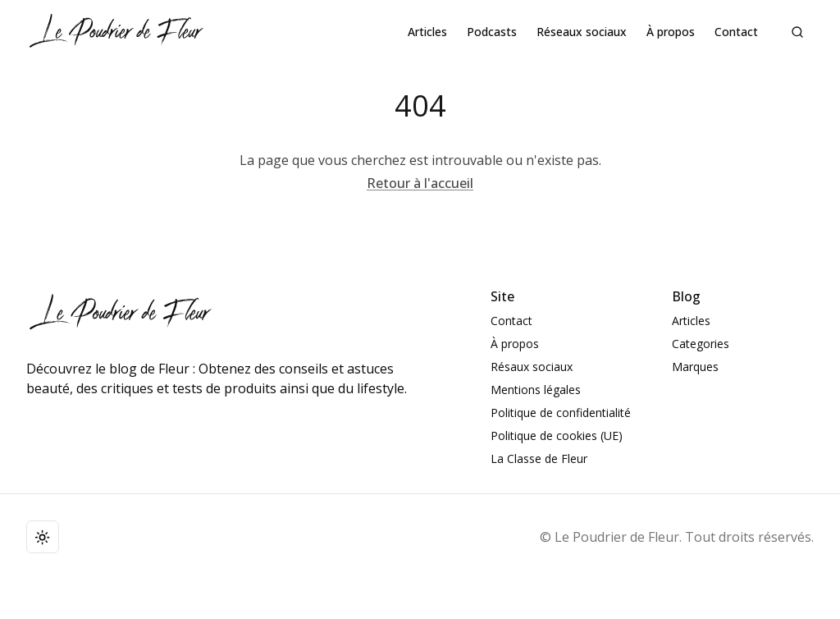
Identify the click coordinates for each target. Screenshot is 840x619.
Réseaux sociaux (582, 32)
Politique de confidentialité (561, 413)
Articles (427, 32)
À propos (671, 32)
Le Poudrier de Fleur (617, 537)
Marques (695, 367)
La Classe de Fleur (539, 459)
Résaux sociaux (532, 367)
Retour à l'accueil (420, 183)
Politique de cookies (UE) (557, 436)
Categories (701, 344)
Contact (736, 32)
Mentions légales (536, 390)
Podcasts (492, 32)
